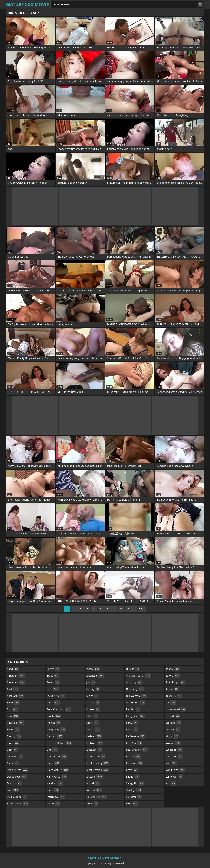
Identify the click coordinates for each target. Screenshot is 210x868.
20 (128, 609)
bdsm (14, 730)
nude (92, 804)
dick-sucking (17, 797)
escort (53, 682)
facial (53, 703)
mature (94, 777)
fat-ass (54, 723)
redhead (135, 763)
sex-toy (134, 790)
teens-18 (174, 696)
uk (171, 703)
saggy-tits (135, 783)
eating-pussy (18, 804)
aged (13, 669)
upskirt (173, 716)
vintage (173, 730)
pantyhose (136, 716)
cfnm (13, 743)
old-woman (136, 696)
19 (121, 609)
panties (133, 709)
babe (13, 703)
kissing (93, 703)
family (54, 716)
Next (142, 609)
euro (53, 689)
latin (93, 723)
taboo (173, 669)
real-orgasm (137, 750)
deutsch (14, 783)
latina (93, 730)
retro (132, 770)
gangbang (56, 730)
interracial (56, 797)
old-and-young (138, 676)
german (55, 736)
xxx (171, 783)
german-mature (59, 743)
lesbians (95, 743)
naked (93, 783)
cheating (15, 756)
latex (92, 716)
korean (93, 709)
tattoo (173, 676)
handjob (55, 783)
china (13, 763)
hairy (53, 763)
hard (53, 790)
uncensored (176, 709)
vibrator (173, 723)
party (132, 723)
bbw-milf (15, 723)
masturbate (96, 756)
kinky (92, 696)
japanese (95, 676)
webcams (174, 756)
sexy (132, 804)
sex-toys (134, 797)
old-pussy (135, 689)
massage (94, 750)
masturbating (98, 763)
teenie (172, 689)
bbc (12, 709)
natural (94, 790)
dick (13, 790)
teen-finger (175, 682)
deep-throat (17, 770)
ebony (53, 669)
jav (91, 682)
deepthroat (17, 777)
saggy (132, 777)
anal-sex (15, 696)
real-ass (134, 743)
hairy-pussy (57, 777)
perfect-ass (135, 736)
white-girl (174, 777)
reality (133, 756)
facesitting (56, 696)
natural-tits (96, 797)
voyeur (173, 743)
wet (171, 763)
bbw (13, 716)
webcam (174, 750)
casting (14, 736)
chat (12, 750)
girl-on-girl (57, 756)
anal (13, 689)
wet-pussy (175, 770)
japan (93, 669)
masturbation (97, 770)
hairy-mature (58, 770)
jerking (93, 689)
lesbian (94, 736)
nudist (133, 669)
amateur (16, 676)
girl (52, 750)
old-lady (134, 682)
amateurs (16, 682)
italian (53, 804)
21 (134, 609)
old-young (136, 703)
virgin (172, 736)
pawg (132, 730)
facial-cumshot (59, 709)
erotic (53, 676)
